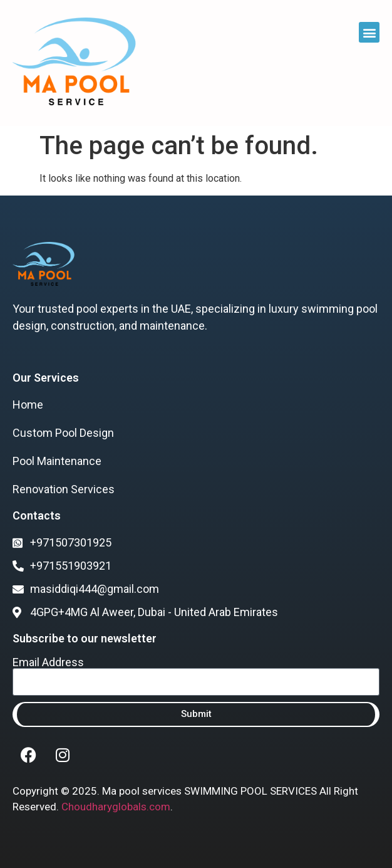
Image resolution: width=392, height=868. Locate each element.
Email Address (48, 662)
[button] (369, 32)
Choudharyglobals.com (116, 807)
